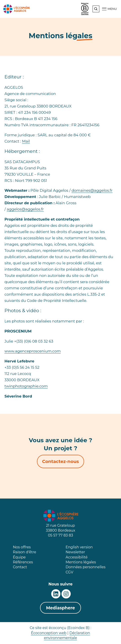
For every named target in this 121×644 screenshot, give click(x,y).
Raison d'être (25, 552)
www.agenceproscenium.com (33, 351)
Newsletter (75, 552)
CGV (69, 572)
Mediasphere (60, 608)
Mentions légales (81, 562)
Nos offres (22, 547)
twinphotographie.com (26, 386)
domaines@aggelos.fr (92, 190)
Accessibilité (76, 557)
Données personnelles (85, 567)
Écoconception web (49, 633)
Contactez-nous (60, 461)
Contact (20, 567)
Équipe (19, 557)
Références (23, 562)
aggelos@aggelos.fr (25, 209)
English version (79, 547)
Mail (26, 141)
